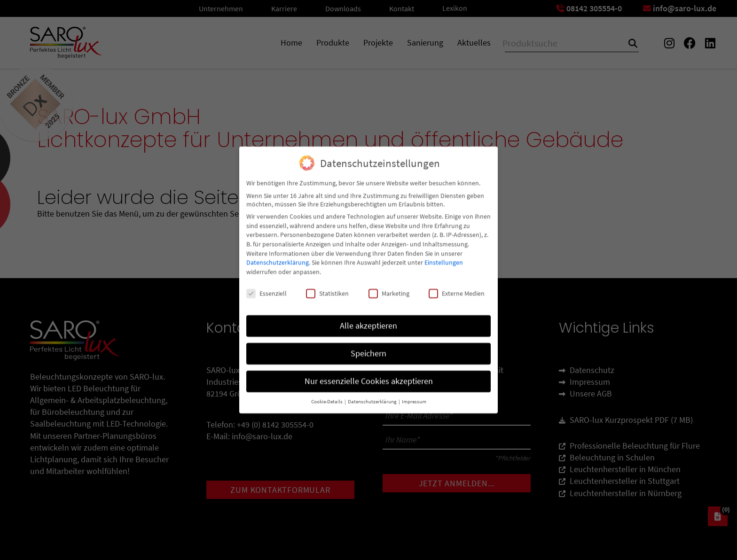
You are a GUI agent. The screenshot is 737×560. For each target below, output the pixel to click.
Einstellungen (444, 255)
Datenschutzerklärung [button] (373, 394)
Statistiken (327, 285)
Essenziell (267, 285)
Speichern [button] (368, 346)
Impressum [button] (414, 394)
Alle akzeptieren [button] (368, 318)
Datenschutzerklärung (278, 255)
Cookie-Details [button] (327, 394)
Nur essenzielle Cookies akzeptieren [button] (369, 373)
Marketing (389, 285)
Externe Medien (457, 285)
